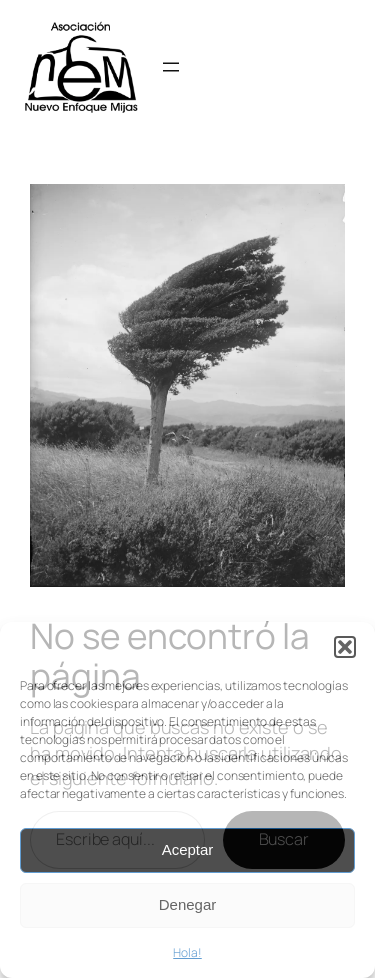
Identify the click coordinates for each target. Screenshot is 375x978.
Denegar (188, 904)
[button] (345, 647)
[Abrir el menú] (171, 67)
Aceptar (188, 849)
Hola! (187, 952)
